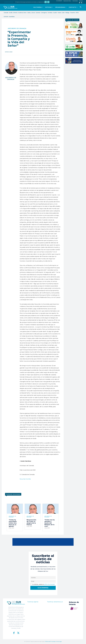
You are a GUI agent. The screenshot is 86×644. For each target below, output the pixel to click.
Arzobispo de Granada (17, 29)
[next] (48, 2)
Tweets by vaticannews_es (55, 602)
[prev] (46, 2)
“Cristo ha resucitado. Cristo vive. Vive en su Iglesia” (13, 523)
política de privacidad (49, 584)
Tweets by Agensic (33, 602)
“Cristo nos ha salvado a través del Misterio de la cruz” (50, 523)
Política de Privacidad (50, 642)
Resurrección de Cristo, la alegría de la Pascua (31, 522)
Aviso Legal (59, 642)
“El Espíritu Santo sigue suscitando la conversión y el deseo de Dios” (30, 2)
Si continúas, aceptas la (42, 584)
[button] (81, 7)
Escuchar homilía (25, 479)
